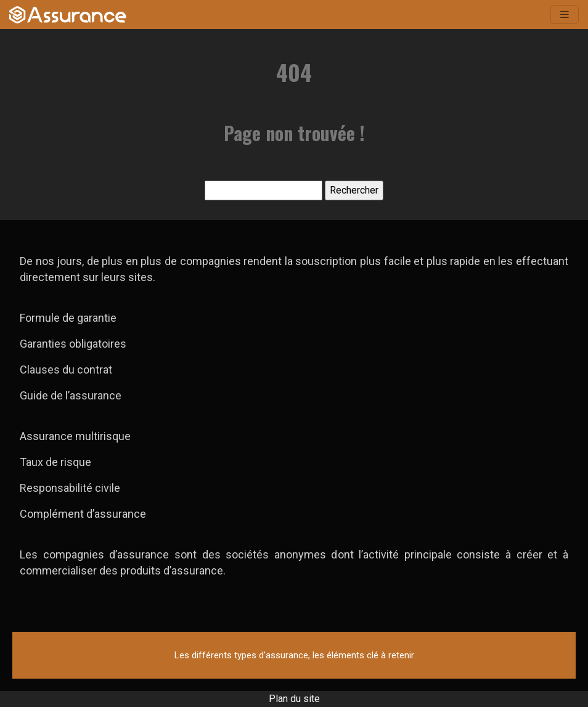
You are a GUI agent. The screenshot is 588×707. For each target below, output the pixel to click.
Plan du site (294, 699)
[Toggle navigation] (565, 14)
